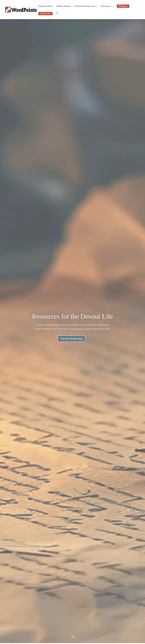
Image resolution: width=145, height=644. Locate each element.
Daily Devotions (46, 6)
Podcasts (123, 6)
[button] (57, 15)
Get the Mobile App (72, 339)
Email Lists (45, 14)
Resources (106, 6)
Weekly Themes (64, 6)
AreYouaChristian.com (85, 6)
